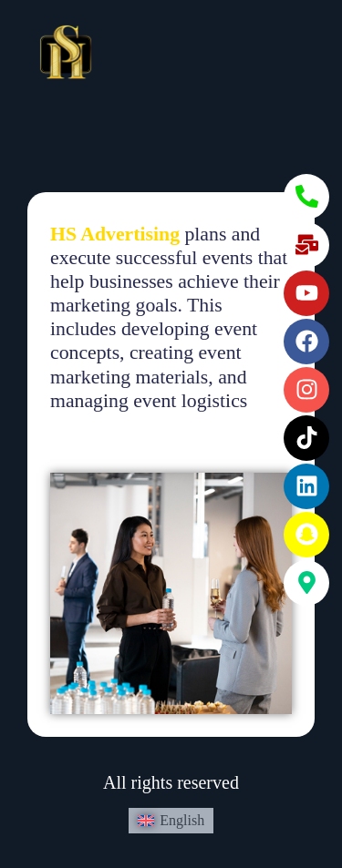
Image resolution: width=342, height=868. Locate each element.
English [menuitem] (182, 820)
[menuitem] (171, 821)
